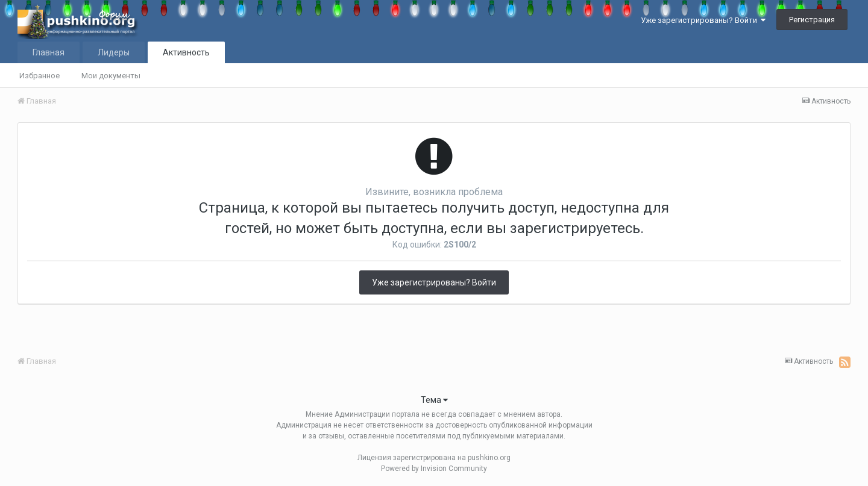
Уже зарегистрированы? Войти (703, 20)
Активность (186, 52)
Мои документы (111, 76)
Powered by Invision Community (434, 469)
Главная (49, 52)
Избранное (39, 76)
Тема (434, 400)
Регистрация (812, 20)
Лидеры (114, 52)
